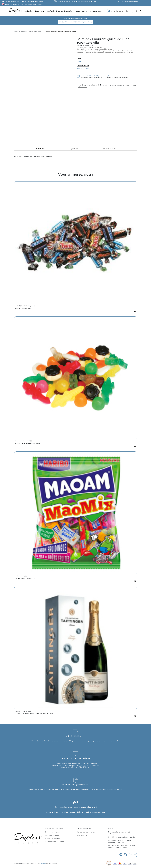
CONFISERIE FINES (36, 32)
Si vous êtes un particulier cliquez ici (75, 22)
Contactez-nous (52, 835)
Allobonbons (20, 441)
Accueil (16, 32)
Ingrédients (75, 148)
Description (40, 148)
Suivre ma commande (86, 832)
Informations (110, 148)
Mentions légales (53, 838)
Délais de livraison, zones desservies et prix (120, 841)
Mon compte (82, 835)
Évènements (40, 11)
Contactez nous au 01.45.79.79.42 (128, 1)
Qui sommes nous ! (53, 832)
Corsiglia (81, 45)
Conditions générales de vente (122, 837)
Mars (17, 306)
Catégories (29, 11)
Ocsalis (43, 863)
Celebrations (25, 306)
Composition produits (55, 842)
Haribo (29, 441)
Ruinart (18, 711)
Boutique (24, 32)
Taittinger (27, 711)
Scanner (133, 855)
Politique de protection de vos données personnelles (122, 846)
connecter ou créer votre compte (107, 86)
